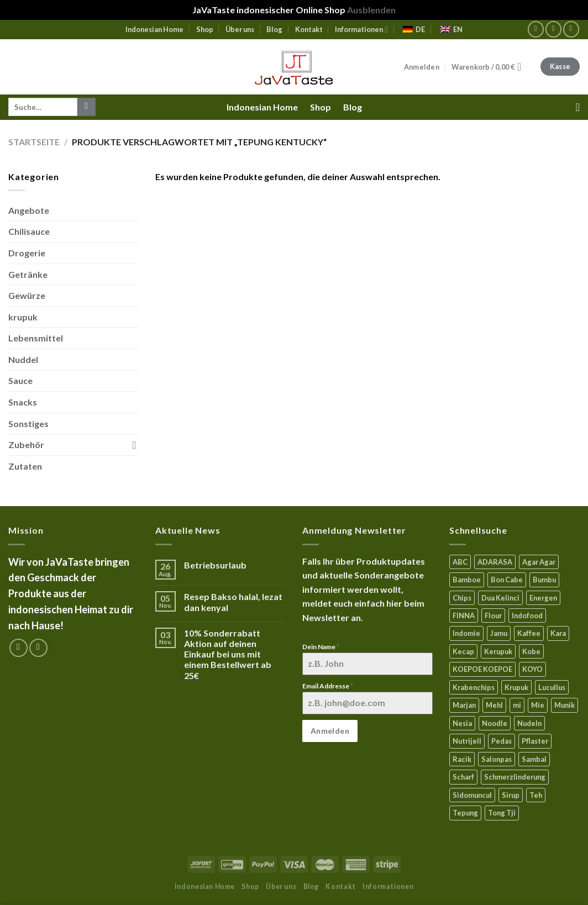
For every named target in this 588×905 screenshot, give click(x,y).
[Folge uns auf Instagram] (553, 29)
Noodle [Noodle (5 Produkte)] (495, 723)
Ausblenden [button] (371, 10)
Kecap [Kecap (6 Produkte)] (463, 651)
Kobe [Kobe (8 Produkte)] (531, 651)
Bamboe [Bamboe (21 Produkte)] (467, 580)
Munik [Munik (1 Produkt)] (565, 705)
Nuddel (23, 359)
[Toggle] (134, 445)
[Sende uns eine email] (571, 29)
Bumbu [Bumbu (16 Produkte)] (544, 580)
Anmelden (330, 731)
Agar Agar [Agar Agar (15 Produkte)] (539, 562)
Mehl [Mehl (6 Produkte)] (494, 705)
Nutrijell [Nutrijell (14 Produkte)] (467, 741)
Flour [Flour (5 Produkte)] (493, 615)
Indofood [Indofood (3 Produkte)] (527, 615)
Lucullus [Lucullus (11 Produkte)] (552, 687)
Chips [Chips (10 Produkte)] (462, 598)
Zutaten (25, 466)
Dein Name (321, 647)
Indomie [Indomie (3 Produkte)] (466, 633)
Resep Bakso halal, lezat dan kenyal (233, 602)
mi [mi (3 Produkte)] (517, 705)
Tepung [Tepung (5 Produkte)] (465, 813)
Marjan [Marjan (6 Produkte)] (464, 705)
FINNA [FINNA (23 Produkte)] (464, 615)
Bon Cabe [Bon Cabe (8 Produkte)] (507, 580)
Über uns (240, 29)
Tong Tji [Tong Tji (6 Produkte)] (502, 813)
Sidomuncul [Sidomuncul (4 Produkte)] (472, 795)
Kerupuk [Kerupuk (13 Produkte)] (498, 651)
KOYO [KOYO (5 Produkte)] (532, 669)
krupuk (23, 317)
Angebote (29, 210)
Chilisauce (29, 231)
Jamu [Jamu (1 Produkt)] (499, 633)
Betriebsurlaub (215, 565)
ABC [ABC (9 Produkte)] (460, 562)
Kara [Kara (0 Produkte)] (558, 633)
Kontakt (309, 29)
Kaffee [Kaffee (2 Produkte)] (529, 633)
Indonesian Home (154, 29)
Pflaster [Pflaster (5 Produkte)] (535, 741)
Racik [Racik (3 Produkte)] (462, 759)
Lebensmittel (36, 338)
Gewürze (27, 295)
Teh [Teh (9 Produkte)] (536, 795)
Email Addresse (328, 686)
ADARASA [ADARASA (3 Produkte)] (495, 562)
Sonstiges (28, 423)
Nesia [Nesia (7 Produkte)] (462, 723)
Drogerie (27, 253)
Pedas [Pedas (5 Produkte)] (502, 741)
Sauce (20, 380)
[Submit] (86, 107)
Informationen (361, 30)
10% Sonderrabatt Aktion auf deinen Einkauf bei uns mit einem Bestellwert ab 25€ (228, 654)
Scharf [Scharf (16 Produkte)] (463, 777)
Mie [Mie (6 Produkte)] (538, 705)
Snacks (23, 402)
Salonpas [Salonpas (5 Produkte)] (497, 759)
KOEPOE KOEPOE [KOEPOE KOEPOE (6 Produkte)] (482, 669)
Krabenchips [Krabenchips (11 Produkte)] (474, 687)
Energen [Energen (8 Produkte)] (543, 598)
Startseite (34, 142)
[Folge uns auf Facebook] (536, 29)
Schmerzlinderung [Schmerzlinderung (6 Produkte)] (515, 777)
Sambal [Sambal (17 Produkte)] (534, 759)
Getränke (28, 274)
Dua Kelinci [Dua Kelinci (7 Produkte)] (500, 598)
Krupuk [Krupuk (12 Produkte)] (516, 687)
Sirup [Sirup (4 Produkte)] (511, 795)
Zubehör (26, 444)
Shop (205, 29)
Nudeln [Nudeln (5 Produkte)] (529, 723)
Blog (274, 29)
